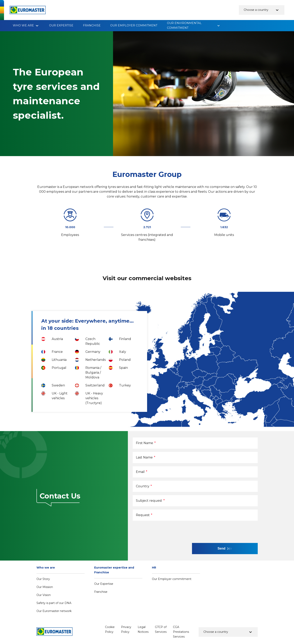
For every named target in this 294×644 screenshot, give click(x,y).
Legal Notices (143, 629)
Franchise (92, 25)
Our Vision (44, 595)
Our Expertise (61, 25)
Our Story (43, 579)
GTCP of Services (161, 629)
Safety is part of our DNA (54, 603)
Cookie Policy (110, 629)
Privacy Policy (126, 629)
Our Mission (45, 587)
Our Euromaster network (54, 611)
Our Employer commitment (134, 25)
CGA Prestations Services (181, 632)
